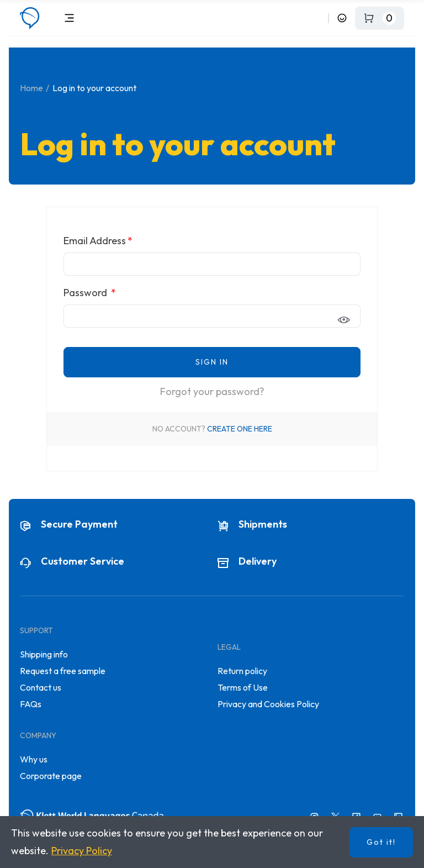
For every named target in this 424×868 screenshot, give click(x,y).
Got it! (381, 842)
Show (347, 320)
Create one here (240, 429)
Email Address (95, 241)
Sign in (212, 362)
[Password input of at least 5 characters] (212, 316)
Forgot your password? (212, 391)
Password (86, 293)
